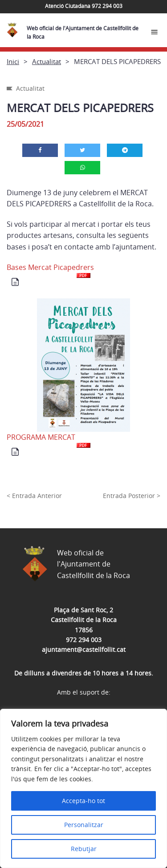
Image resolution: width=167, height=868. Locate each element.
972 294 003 (84, 640)
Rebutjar (84, 849)
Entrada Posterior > (132, 496)
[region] (83, 788)
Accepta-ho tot (83, 801)
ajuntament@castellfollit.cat (84, 649)
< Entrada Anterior (34, 496)
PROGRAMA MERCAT (49, 440)
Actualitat (47, 61)
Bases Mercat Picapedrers (50, 270)
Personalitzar (84, 825)
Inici (13, 61)
